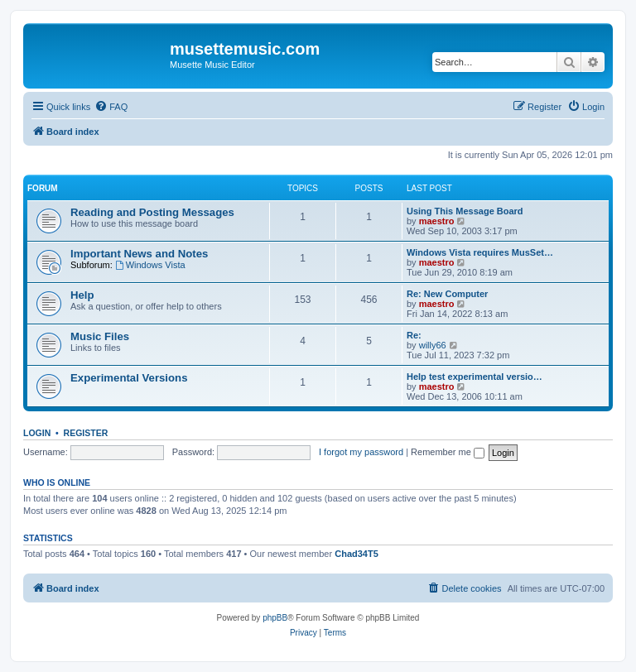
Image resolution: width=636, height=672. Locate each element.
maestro (437, 221)
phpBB (275, 618)
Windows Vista (150, 265)
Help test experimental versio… (475, 377)
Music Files (100, 336)
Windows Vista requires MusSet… (480, 252)
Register (86, 433)
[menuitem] (111, 107)
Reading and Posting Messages (152, 212)
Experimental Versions (129, 378)
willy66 (433, 345)
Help (82, 295)
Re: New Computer (447, 294)
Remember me (448, 452)
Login (37, 433)
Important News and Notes (139, 254)
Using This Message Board (465, 211)
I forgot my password (361, 452)
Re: (414, 335)
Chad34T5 (357, 554)
